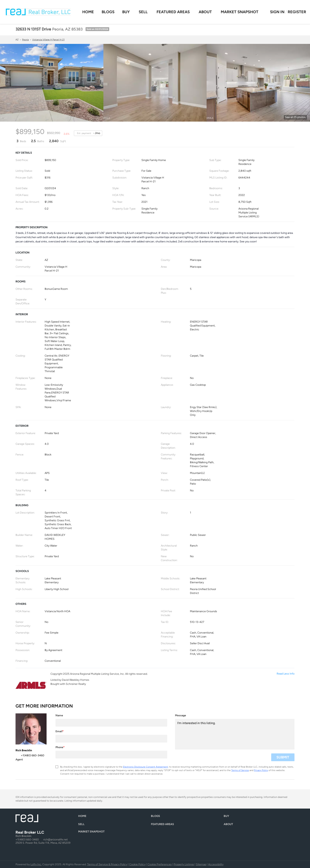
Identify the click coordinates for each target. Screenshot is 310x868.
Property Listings (184, 864)
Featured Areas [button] (173, 12)
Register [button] (297, 12)
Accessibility (216, 864)
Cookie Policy (137, 864)
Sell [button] (143, 12)
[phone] (111, 755)
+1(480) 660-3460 (27, 840)
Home (88, 12)
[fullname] (111, 723)
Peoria (25, 40)
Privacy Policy (261, 770)
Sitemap (201, 864)
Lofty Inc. (36, 864)
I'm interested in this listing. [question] (235, 734)
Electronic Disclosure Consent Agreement (145, 767)
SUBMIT (283, 757)
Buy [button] (126, 12)
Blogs (108, 12)
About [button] (205, 12)
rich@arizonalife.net (55, 840)
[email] (111, 739)
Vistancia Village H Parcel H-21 (48, 40)
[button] (83, 817)
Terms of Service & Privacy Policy (107, 864)
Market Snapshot (240, 12)
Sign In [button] (277, 12)
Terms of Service (240, 770)
